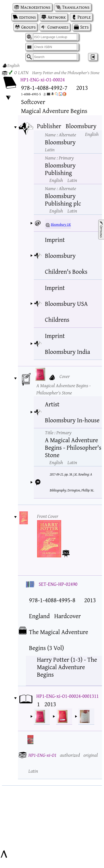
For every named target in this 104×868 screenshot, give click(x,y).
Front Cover (48, 516)
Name (61, 135)
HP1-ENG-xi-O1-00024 (43, 80)
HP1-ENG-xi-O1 (42, 755)
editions (27, 17)
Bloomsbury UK (61, 224)
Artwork (57, 17)
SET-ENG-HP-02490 (58, 584)
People (84, 17)
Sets (84, 27)
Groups (28, 27)
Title (58, 432)
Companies (58, 27)
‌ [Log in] (93, 57)
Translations (76, 7)
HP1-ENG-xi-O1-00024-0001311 (68, 696)
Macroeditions (35, 7)
